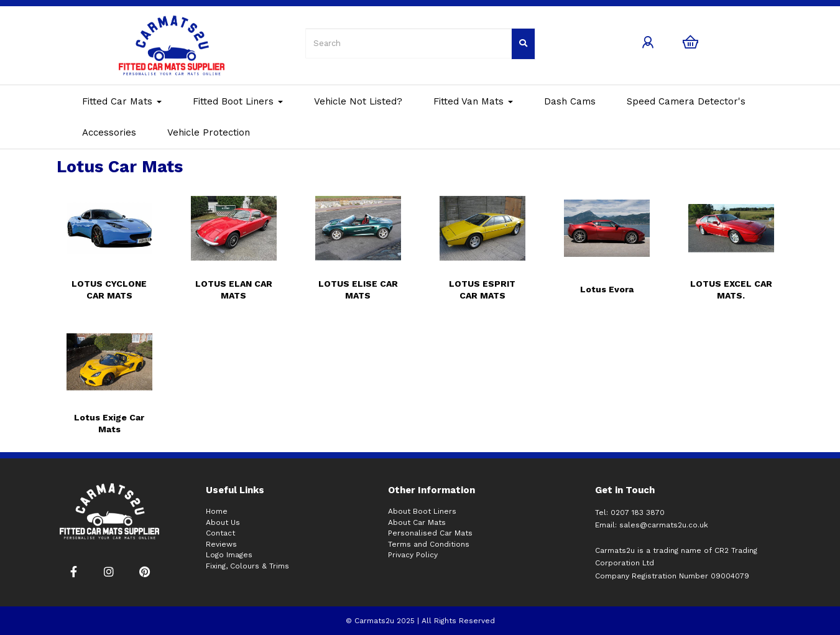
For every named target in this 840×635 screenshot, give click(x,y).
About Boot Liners (422, 511)
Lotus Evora (607, 289)
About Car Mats (417, 522)
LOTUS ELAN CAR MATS (234, 290)
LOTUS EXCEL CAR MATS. (731, 290)
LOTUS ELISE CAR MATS (358, 290)
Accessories (109, 132)
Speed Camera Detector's (686, 101)
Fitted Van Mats (473, 101)
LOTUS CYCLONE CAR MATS (109, 290)
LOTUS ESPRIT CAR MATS (482, 290)
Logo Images (229, 555)
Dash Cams (570, 101)
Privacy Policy (413, 555)
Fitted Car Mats (122, 101)
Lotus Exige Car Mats (109, 423)
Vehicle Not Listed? (358, 101)
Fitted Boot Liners (238, 101)
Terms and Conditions (429, 544)
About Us (223, 522)
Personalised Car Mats (430, 533)
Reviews (221, 544)
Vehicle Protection (209, 132)
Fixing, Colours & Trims (247, 566)
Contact (220, 533)
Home (217, 511)
